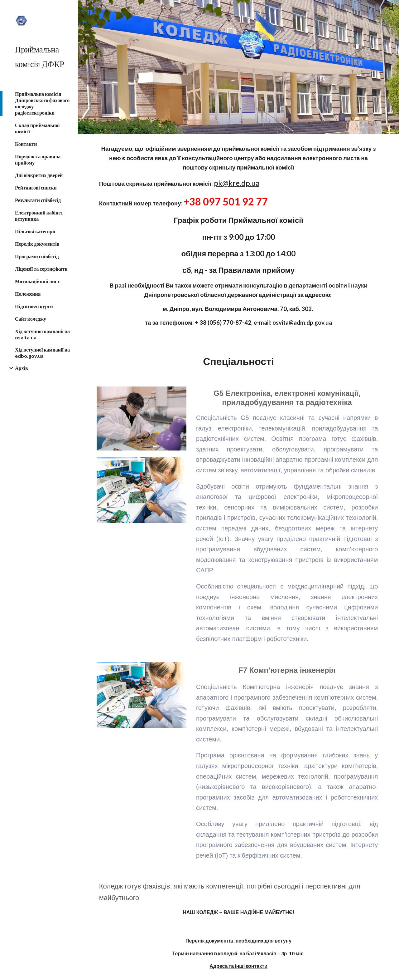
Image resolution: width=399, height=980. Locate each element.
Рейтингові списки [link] (36, 187)
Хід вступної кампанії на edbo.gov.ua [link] (42, 353)
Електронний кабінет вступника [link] (39, 216)
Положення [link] (28, 294)
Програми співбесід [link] (37, 256)
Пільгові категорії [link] (35, 231)
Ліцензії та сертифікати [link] (41, 269)
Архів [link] (22, 368)
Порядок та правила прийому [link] (38, 159)
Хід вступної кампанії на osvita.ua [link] (42, 334)
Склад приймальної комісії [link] (37, 128)
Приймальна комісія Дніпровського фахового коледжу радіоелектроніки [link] (42, 103)
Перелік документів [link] (37, 244)
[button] (392, 9)
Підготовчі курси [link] (34, 306)
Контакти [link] (26, 144)
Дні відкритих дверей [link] (39, 175)
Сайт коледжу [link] (31, 319)
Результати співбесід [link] (38, 200)
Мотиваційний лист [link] (37, 281)
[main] (239, 239)
